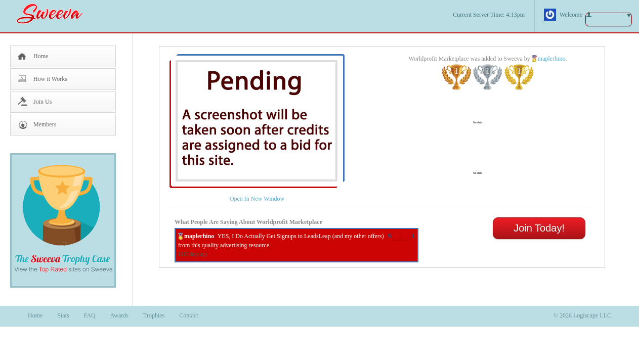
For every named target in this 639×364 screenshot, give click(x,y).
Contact (188, 315)
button (609, 19)
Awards (119, 315)
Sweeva (55, 13)
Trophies (154, 315)
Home (41, 56)
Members (45, 124)
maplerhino (552, 59)
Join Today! (539, 228)
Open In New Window (257, 199)
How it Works (50, 79)
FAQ (90, 315)
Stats (63, 315)
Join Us (42, 102)
